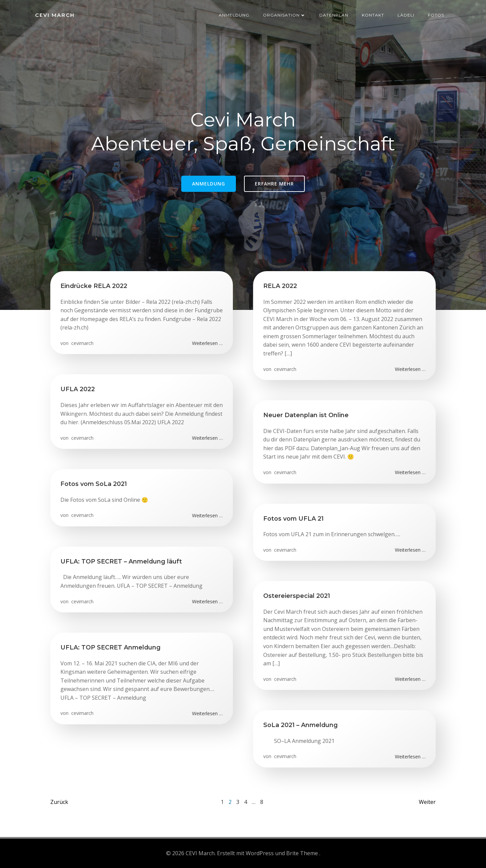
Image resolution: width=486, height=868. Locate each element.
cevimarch (82, 343)
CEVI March (55, 15)
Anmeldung (234, 15)
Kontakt (373, 15)
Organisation (284, 15)
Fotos (436, 15)
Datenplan (334, 15)
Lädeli (406, 15)
